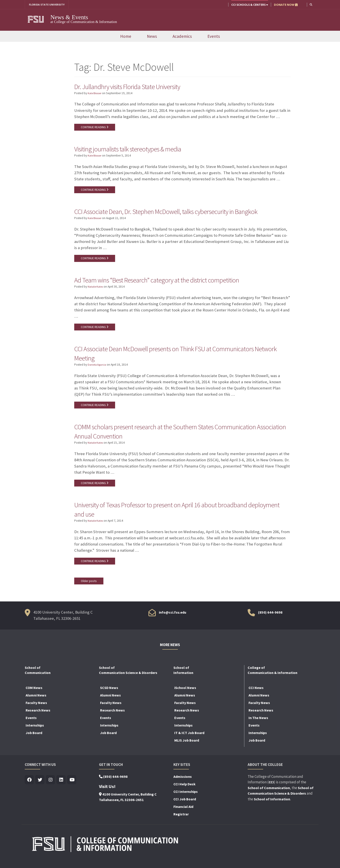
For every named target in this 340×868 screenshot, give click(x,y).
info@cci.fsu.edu (173, 619)
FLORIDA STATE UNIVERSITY (48, 5)
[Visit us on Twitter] (40, 787)
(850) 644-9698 (270, 619)
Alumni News (36, 702)
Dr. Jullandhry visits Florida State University (135, 87)
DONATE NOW (285, 5)
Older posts (89, 588)
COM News (34, 694)
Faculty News (36, 710)
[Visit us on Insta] (50, 787)
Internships (35, 732)
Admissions (183, 783)
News (152, 36)
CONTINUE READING (95, 128)
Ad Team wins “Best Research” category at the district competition (168, 282)
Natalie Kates (96, 290)
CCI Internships (186, 798)
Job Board (34, 740)
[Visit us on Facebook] (29, 787)
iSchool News (185, 694)
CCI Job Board (185, 806)
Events (214, 36)
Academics (182, 36)
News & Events (69, 17)
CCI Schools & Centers (249, 5)
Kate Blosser (96, 94)
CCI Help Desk (184, 791)
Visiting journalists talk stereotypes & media (136, 150)
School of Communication (269, 795)
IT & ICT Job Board (189, 740)
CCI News (256, 694)
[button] (311, 5)
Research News (38, 717)
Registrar (181, 821)
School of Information (272, 806)
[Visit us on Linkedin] (61, 787)
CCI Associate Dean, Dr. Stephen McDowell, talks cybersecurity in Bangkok (178, 213)
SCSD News (109, 694)
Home (126, 36)
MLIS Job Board (187, 747)
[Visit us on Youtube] (72, 787)
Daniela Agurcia (97, 369)
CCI (271, 789)
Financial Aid (183, 813)
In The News (258, 725)
